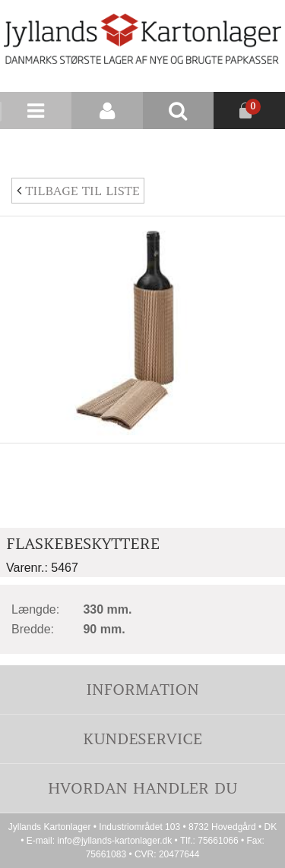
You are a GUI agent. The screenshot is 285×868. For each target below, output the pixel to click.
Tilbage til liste (78, 191)
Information (142, 689)
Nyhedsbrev (249, 147)
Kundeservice (142, 739)
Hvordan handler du (143, 788)
